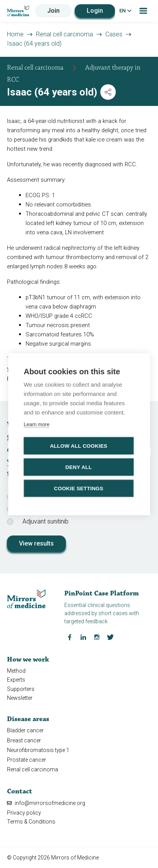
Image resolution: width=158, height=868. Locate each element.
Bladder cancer (25, 730)
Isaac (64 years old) (34, 43)
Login (95, 11)
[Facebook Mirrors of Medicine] (70, 637)
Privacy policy (24, 813)
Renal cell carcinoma (64, 34)
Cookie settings (79, 488)
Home (15, 34)
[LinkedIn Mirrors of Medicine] (83, 637)
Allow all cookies (79, 446)
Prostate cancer (27, 760)
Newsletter (20, 698)
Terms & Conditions (31, 822)
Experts (16, 680)
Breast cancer (24, 740)
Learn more (36, 424)
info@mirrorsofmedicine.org (46, 803)
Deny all (79, 467)
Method (16, 671)
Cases (114, 34)
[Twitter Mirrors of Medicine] (110, 637)
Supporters (21, 689)
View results (36, 543)
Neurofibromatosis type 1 (38, 750)
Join (53, 11)
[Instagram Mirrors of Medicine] (97, 637)
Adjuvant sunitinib (46, 521)
